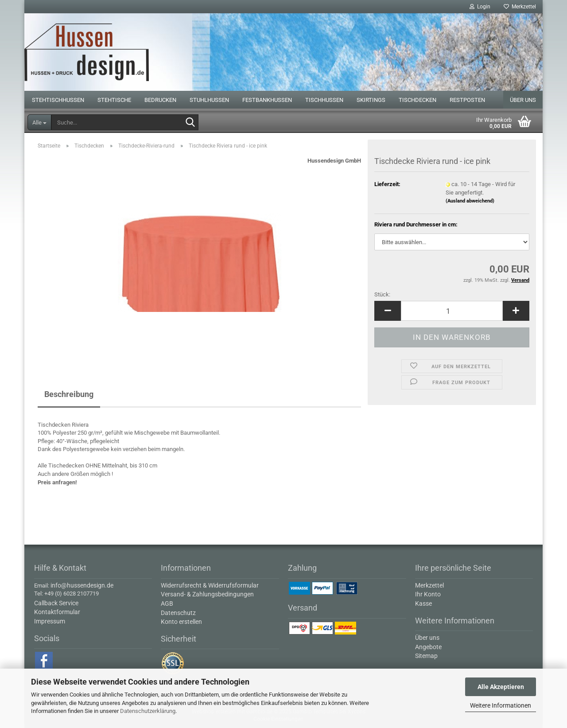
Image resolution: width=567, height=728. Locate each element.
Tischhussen (324, 100)
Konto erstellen (181, 622)
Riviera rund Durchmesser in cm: (416, 224)
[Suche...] (39, 122)
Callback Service (56, 603)
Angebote (428, 647)
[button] (388, 311)
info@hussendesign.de (82, 585)
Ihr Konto (428, 594)
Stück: (382, 294)
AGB (167, 603)
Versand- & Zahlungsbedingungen (207, 594)
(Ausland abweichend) (470, 201)
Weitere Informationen (501, 705)
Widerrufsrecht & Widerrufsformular (210, 585)
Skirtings (371, 100)
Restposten (467, 100)
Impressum (50, 621)
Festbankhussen (267, 100)
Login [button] (480, 7)
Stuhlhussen (209, 100)
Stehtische (114, 100)
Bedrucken (160, 100)
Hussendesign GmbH (334, 161)
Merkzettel (520, 7)
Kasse (423, 603)
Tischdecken (417, 100)
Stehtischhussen (58, 100)
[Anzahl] (452, 311)
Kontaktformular (57, 612)
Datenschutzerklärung (148, 711)
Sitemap (426, 656)
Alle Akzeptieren (501, 687)
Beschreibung (69, 394)
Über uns (523, 100)
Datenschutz (178, 613)
